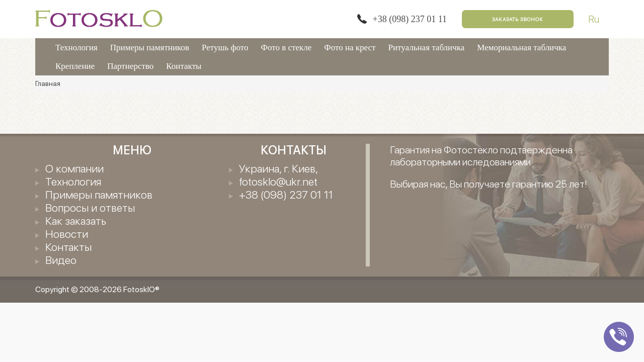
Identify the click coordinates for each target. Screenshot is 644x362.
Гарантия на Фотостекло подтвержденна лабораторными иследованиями (481, 156)
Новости (67, 234)
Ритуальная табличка (427, 48)
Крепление (75, 66)
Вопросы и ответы (90, 208)
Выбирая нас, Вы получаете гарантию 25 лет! (489, 184)
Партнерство (130, 66)
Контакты (184, 66)
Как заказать (76, 221)
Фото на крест (350, 48)
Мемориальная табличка (521, 48)
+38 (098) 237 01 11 (410, 19)
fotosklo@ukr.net (278, 182)
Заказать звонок (518, 19)
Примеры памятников (150, 48)
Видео (61, 260)
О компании (74, 168)
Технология (76, 48)
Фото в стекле (287, 48)
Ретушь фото (225, 48)
